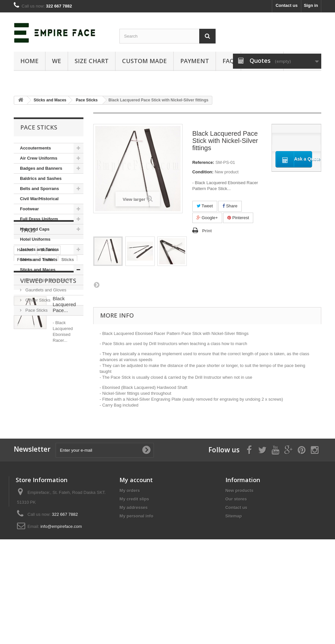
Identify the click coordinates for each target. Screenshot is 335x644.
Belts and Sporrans (39, 189)
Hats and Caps (35, 229)
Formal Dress (31, 394)
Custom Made (144, 61)
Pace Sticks (36, 310)
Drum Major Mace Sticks (48, 280)
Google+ (207, 218)
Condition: (203, 172)
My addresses (133, 582)
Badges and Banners (41, 168)
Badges (59, 394)
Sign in (311, 5)
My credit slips (134, 574)
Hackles (25, 355)
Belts (49, 365)
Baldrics (49, 355)
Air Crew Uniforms (39, 158)
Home (29, 61)
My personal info (136, 591)
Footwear (29, 209)
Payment (195, 61)
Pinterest (238, 218)
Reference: (203, 162)
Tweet (205, 206)
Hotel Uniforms (35, 239)
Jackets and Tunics (39, 249)
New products (239, 565)
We (57, 61)
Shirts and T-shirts (39, 260)
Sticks (68, 365)
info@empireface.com (61, 601)
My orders (130, 565)
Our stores (236, 574)
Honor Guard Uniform (39, 375)
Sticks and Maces (38, 270)
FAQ (228, 61)
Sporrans (51, 384)
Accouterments (35, 148)
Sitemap (234, 591)
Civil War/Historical (39, 199)
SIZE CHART (92, 61)
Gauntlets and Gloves (45, 290)
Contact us (286, 5)
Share (230, 206)
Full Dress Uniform (39, 219)
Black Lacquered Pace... (64, 443)
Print (207, 231)
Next (97, 285)
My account (136, 554)
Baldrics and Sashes (41, 178)
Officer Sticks (37, 300)
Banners (26, 384)
